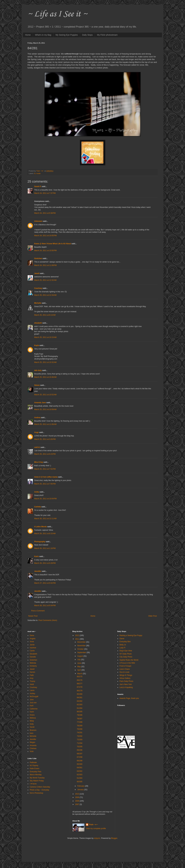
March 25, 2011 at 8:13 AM (45, 315)
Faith (32, 675)
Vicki (32, 751)
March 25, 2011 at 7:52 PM (45, 469)
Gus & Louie (124, 672)
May (79, 667)
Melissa (33, 718)
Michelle (38, 303)
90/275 (80, 677)
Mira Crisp (39, 462)
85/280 (80, 694)
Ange (36, 432)
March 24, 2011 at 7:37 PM (45, 193)
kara (31, 733)
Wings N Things (126, 675)
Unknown (38, 221)
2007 (77, 804)
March (80, 674)
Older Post (152, 616)
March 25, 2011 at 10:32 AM (45, 362)
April (79, 670)
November (82, 646)
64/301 (80, 768)
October (81, 649)
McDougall (34, 696)
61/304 (80, 778)
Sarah (32, 727)
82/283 (80, 705)
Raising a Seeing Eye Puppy (131, 635)
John (32, 700)
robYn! (37, 447)
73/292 (80, 736)
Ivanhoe (33, 648)
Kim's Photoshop (36, 793)
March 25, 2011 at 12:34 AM (45, 295)
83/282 (80, 701)
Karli (32, 706)
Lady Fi (122, 648)
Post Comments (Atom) (48, 620)
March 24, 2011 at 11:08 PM (45, 265)
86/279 (80, 691)
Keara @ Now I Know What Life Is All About (53, 244)
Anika (37, 492)
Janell (37, 273)
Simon (37, 385)
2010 (77, 794)
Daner (122, 639)
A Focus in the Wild (127, 663)
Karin (37, 556)
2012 (77, 635)
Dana (32, 635)
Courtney (38, 288)
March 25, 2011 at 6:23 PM (45, 454)
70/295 (80, 747)
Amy (32, 678)
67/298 (80, 757)
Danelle (33, 657)
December (82, 642)
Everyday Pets (35, 772)
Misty (32, 721)
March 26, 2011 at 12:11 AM (45, 519)
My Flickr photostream (107, 35)
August (80, 656)
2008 (77, 801)
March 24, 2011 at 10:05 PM (45, 236)
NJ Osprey (34, 765)
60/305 (80, 782)
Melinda (33, 663)
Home (28, 35)
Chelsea (33, 748)
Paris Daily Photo (126, 681)
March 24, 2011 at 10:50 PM (45, 251)
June (79, 663)
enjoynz (97, 838)
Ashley (32, 694)
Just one (33, 703)
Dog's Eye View (126, 651)
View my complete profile (96, 828)
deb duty (38, 370)
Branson (33, 730)
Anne (32, 642)
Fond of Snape (125, 666)
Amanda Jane (40, 403)
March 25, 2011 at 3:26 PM (45, 439)
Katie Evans (35, 768)
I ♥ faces (33, 784)
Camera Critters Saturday (40, 787)
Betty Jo (123, 645)
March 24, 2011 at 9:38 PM (45, 213)
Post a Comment (38, 611)
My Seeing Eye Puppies (67, 35)
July (79, 660)
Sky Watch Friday (37, 781)
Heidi (32, 684)
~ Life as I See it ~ (57, 14)
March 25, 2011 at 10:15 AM (45, 337)
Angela (33, 639)
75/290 (80, 729)
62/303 (80, 775)
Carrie (32, 651)
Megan (33, 742)
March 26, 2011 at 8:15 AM (45, 534)
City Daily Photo (126, 657)
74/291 (80, 733)
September (82, 652)
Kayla (37, 345)
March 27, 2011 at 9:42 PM (45, 583)
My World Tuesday (37, 778)
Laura (32, 690)
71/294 (80, 743)
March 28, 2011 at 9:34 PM (45, 606)
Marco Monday (36, 775)
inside (38, 173)
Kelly (32, 724)
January (81, 790)
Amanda (33, 745)
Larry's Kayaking (126, 687)
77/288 (80, 722)
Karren (32, 672)
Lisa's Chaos (125, 669)
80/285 (80, 712)
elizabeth (38, 323)
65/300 (80, 764)
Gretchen (38, 258)
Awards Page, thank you (129, 698)
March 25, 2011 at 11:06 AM (45, 424)
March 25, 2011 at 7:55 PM (45, 484)
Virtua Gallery (125, 678)
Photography (40, 542)
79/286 (80, 715)
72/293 (80, 740)
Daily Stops (87, 35)
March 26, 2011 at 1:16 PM (45, 548)
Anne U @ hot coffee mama (46, 477)
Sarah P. (38, 186)
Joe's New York (126, 684)
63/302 (80, 771)
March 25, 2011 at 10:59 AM (45, 409)
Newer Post (33, 616)
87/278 (80, 687)
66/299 (80, 761)
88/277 (80, 684)
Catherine (34, 709)
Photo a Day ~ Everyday (39, 790)
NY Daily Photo (126, 654)
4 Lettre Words (40, 527)
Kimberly (33, 666)
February (81, 786)
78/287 (80, 719)
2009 (77, 797)
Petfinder (33, 762)
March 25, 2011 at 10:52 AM (45, 395)
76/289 (80, 726)
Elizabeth (33, 654)
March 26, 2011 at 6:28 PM (45, 563)
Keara (32, 715)
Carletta (38, 507)
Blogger (114, 838)
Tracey (32, 681)
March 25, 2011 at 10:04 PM (45, 499)
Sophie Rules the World (129, 660)
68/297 (80, 754)
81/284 (80, 708)
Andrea (37, 418)
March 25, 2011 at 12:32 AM (45, 280)
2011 (77, 639)
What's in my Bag (43, 35)
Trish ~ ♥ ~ (93, 825)
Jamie (32, 645)
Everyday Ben (125, 642)
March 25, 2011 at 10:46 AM (45, 377)
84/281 (80, 698)
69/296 (80, 750)
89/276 (80, 680)
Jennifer (38, 571)
